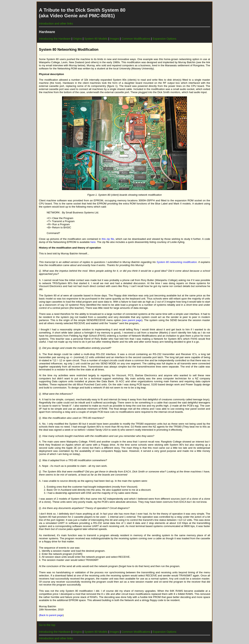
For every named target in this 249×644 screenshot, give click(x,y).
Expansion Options (164, 39)
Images (114, 39)
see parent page (132, 320)
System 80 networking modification (177, 262)
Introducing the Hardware (55, 39)
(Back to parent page (51, 615)
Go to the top (47, 625)
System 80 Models (96, 39)
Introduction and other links (56, 24)
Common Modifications (136, 39)
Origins (77, 39)
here (93, 242)
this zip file (108, 239)
